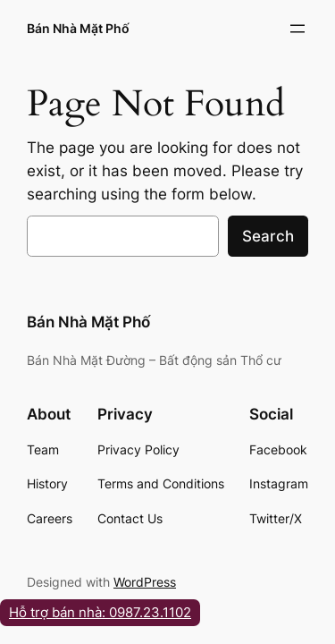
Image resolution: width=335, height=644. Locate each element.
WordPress (145, 582)
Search (268, 236)
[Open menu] (297, 29)
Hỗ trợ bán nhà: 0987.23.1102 (100, 612)
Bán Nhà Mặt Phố (78, 28)
